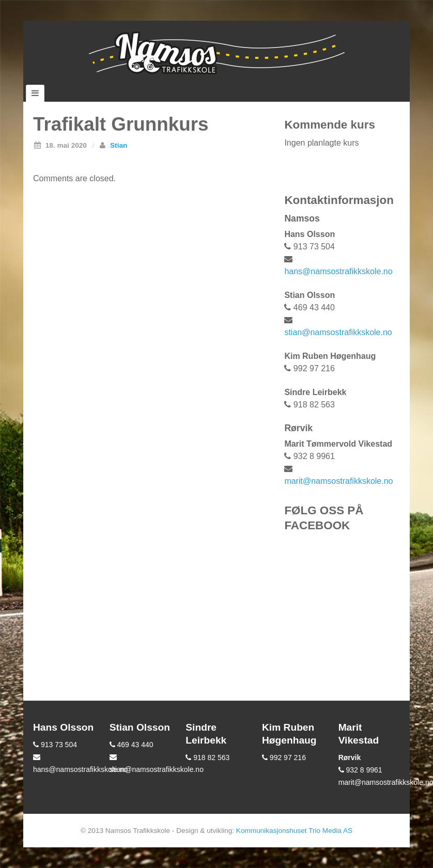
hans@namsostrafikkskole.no (338, 271)
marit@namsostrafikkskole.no (338, 481)
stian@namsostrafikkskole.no (338, 332)
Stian (119, 145)
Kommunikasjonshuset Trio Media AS (294, 831)
